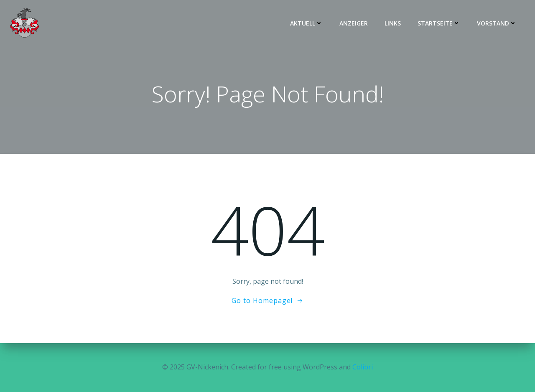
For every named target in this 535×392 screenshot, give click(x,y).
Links (393, 23)
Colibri (363, 367)
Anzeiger (354, 23)
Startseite (439, 23)
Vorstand (497, 23)
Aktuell (306, 23)
